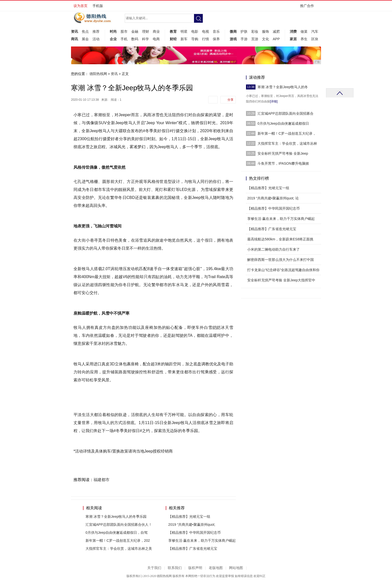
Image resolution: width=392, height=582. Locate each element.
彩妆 (255, 31)
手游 (244, 39)
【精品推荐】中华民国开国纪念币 (194, 533)
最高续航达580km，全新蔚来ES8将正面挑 (280, 239)
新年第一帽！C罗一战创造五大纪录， (287, 133)
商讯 (74, 39)
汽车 (315, 31)
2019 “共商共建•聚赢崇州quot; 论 (273, 198)
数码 (135, 39)
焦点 (85, 31)
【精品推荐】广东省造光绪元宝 (193, 549)
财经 (173, 39)
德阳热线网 (98, 74)
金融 (135, 31)
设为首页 (80, 6)
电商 (156, 39)
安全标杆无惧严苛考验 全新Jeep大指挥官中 (281, 280)
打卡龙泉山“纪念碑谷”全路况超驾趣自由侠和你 (283, 270)
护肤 (244, 31)
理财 (145, 31)
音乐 (216, 31)
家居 (293, 39)
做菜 (304, 31)
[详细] (274, 101)
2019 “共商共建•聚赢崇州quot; (192, 525)
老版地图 (216, 568)
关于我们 (154, 568)
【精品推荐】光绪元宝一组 (189, 517)
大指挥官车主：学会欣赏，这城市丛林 (287, 143)
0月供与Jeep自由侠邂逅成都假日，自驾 (116, 533)
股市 (124, 31)
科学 (145, 39)
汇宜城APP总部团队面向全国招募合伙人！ (119, 525)
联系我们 (175, 568)
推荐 (96, 31)
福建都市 (101, 480)
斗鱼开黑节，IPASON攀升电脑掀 (283, 163)
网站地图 (236, 568)
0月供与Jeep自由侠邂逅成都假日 (283, 123)
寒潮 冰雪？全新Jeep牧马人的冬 (283, 87)
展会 (85, 39)
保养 (216, 39)
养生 (304, 39)
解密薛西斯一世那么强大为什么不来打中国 (280, 260)
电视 (205, 31)
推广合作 (309, 7)
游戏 (233, 39)
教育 (173, 31)
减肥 (276, 31)
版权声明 (195, 568)
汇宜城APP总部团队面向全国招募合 (285, 113)
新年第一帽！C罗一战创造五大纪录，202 (118, 541)
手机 (124, 39)
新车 (184, 39)
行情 (205, 39)
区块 (315, 39)
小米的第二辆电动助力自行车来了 (273, 249)
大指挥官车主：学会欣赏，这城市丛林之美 (119, 549)
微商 (233, 31)
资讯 (74, 31)
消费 (293, 31)
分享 (230, 100)
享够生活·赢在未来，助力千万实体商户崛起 (202, 541)
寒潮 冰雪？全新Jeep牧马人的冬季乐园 (116, 517)
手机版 (98, 6)
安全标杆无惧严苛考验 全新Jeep (283, 153)
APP (276, 39)
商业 (156, 31)
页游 (255, 39)
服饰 (265, 31)
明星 (184, 31)
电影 (195, 31)
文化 (265, 39)
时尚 (113, 31)
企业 (113, 39)
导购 (195, 39)
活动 (96, 39)
